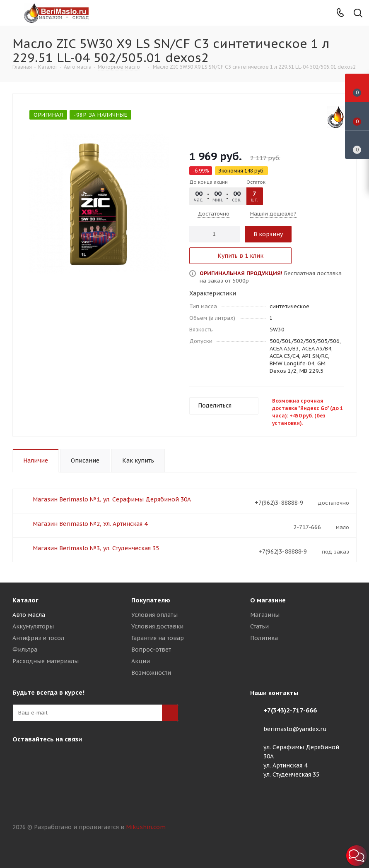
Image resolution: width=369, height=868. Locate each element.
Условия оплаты (154, 615)
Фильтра (25, 650)
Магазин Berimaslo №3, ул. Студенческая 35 (96, 548)
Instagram (21, 758)
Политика (264, 638)
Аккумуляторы (33, 626)
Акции (141, 661)
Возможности (151, 673)
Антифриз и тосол (38, 638)
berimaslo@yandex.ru (295, 729)
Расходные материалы (46, 661)
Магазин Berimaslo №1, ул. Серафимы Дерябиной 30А (112, 499)
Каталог (25, 600)
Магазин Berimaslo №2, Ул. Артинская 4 (90, 524)
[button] (357, 856)
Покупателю (151, 600)
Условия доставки (157, 626)
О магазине (268, 600)
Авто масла (29, 615)
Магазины (265, 615)
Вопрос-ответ (151, 650)
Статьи (259, 626)
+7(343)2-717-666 (290, 710)
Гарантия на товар (158, 638)
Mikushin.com (146, 827)
